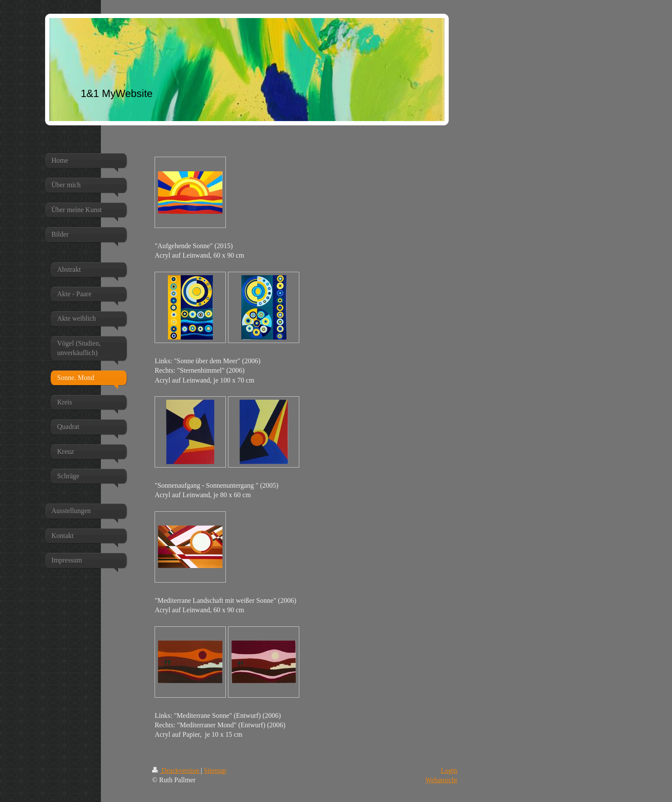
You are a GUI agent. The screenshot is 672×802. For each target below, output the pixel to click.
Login (449, 770)
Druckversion (176, 770)
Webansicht (441, 780)
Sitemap (215, 770)
